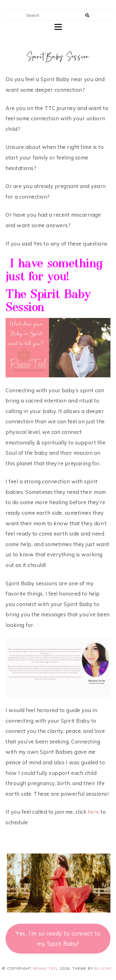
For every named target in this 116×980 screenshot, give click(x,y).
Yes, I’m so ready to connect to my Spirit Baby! (58, 939)
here (94, 812)
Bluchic (103, 968)
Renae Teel (46, 968)
